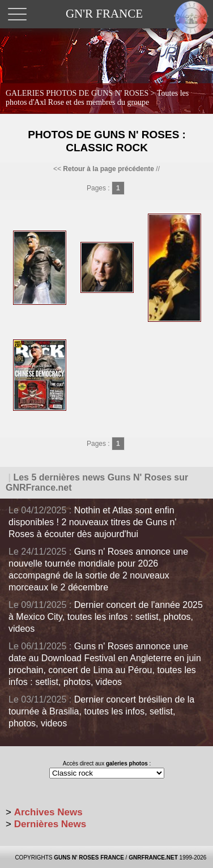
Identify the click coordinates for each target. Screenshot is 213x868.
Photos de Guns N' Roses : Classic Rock (107, 141)
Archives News (48, 812)
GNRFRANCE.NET (153, 858)
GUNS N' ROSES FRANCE (89, 858)
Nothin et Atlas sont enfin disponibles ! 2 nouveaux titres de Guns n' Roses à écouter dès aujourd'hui (93, 522)
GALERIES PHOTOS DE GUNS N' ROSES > (97, 98)
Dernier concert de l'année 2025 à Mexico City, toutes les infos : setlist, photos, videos (106, 617)
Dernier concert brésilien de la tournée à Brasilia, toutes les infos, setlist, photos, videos (101, 711)
